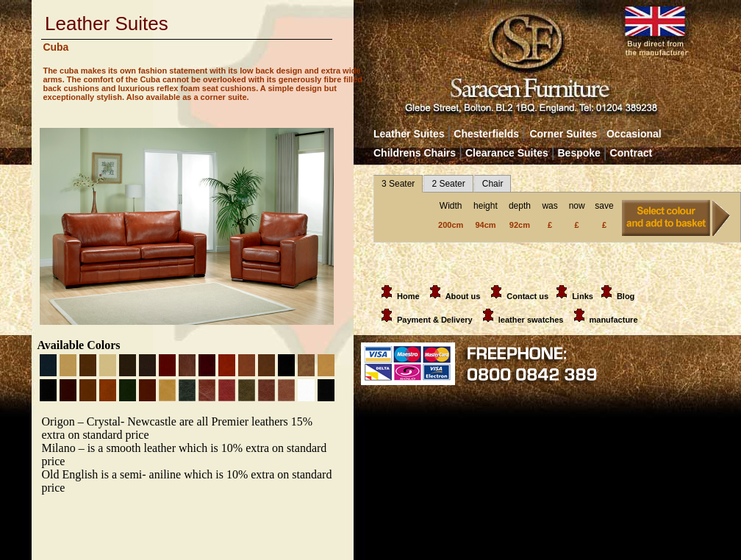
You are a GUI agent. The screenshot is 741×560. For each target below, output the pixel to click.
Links (583, 296)
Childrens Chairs (415, 153)
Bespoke (581, 153)
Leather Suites (409, 134)
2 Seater (448, 184)
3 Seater (398, 184)
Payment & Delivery (424, 320)
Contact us (527, 296)
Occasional (630, 134)
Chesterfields (486, 134)
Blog (626, 296)
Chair (493, 184)
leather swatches (532, 320)
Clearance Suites (507, 153)
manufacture (614, 320)
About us (463, 296)
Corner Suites (563, 134)
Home (398, 296)
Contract (631, 153)
